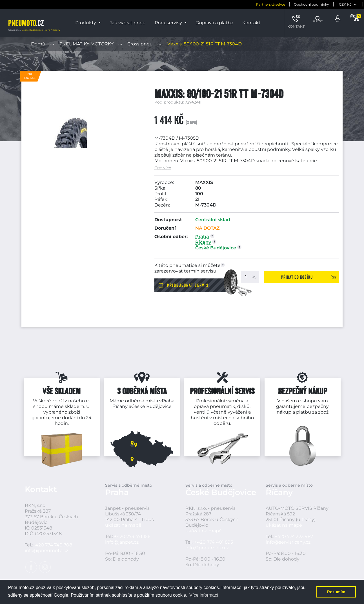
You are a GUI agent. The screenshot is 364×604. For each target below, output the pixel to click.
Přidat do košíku (306, 277)
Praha (168, 401)
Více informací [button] (204, 595)
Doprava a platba (214, 23)
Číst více (163, 168)
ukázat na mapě (123, 531)
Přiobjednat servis (188, 285)
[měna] (324, 4)
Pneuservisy (169, 23)
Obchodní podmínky (286, 4)
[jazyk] (351, 4)
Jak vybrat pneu (128, 23)
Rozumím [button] (336, 592)
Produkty (86, 23)
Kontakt (251, 23)
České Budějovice (151, 406)
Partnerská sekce (246, 4)
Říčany (120, 406)
